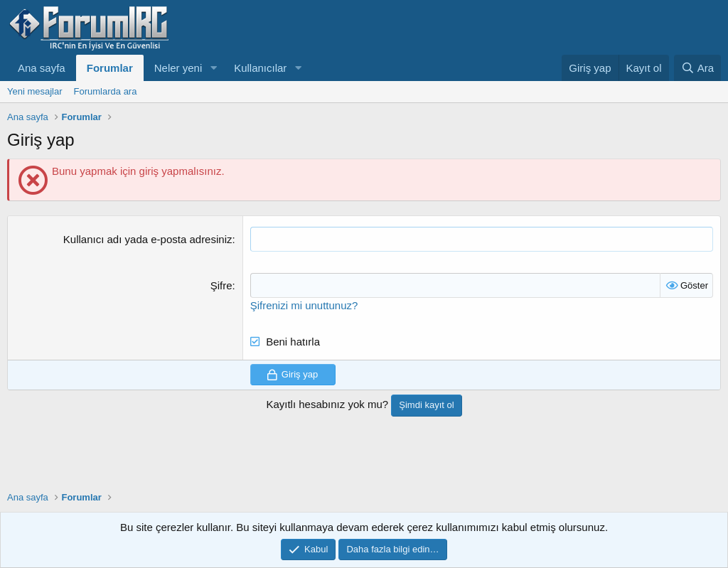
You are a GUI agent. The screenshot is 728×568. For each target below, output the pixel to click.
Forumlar (110, 68)
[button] (213, 68)
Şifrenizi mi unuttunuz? (304, 305)
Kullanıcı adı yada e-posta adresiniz (148, 239)
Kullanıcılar (260, 68)
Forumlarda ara (106, 91)
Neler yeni (178, 68)
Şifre (221, 285)
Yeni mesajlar (35, 91)
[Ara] (697, 68)
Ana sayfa (42, 68)
